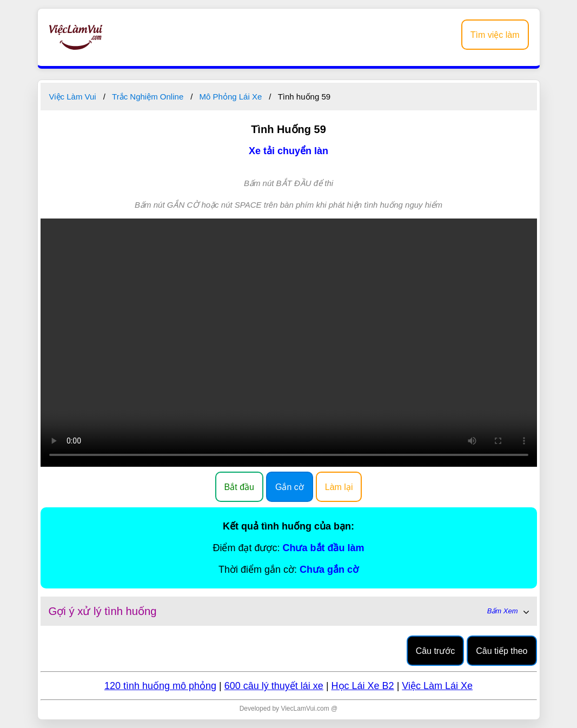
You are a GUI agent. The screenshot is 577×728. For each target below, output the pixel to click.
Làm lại (339, 487)
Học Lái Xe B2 (363, 686)
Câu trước (436, 651)
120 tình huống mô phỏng (160, 686)
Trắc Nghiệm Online (148, 97)
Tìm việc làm (495, 35)
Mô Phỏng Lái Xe (231, 97)
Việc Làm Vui (73, 97)
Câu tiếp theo (502, 651)
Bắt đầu (239, 487)
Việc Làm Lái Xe (437, 686)
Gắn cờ (290, 487)
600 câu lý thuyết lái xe (274, 686)
